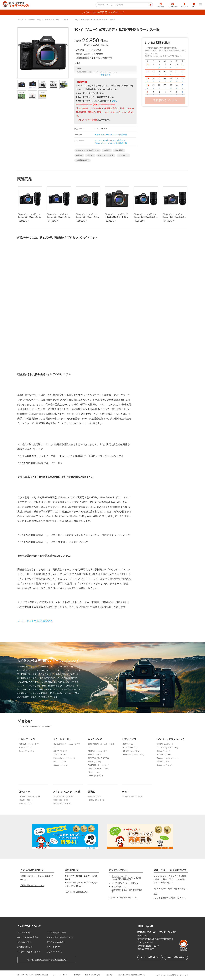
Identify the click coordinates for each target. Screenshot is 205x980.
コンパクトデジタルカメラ (171, 739)
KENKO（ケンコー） (96, 800)
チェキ (126, 792)
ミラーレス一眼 (61, 739)
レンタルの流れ (24, 942)
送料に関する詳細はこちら (77, 892)
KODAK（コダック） (165, 744)
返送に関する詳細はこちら (33, 885)
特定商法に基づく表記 (93, 975)
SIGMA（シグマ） (61, 751)
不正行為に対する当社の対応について (131, 975)
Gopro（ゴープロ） (130, 748)
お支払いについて (25, 947)
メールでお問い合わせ (150, 957)
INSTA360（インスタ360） (64, 796)
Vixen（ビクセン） (96, 796)
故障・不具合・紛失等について (60, 937)
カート (194, 5)
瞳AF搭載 (119, 150)
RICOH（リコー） (164, 755)
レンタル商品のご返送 (56, 933)
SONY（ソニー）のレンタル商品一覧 (111, 135)
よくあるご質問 (173, 5)
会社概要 (109, 975)
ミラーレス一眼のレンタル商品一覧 (110, 140)
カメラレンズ (95, 739)
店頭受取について (54, 952)
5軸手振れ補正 (83, 160)
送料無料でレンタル (165, 100)
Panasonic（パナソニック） (65, 758)
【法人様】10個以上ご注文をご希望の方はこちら (47, 960)
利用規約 (77, 975)
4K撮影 (107, 150)
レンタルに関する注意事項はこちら (170, 898)
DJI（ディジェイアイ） (132, 751)
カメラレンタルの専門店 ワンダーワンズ (102, 12)
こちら (114, 101)
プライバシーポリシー (61, 975)
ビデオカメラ (129, 739)
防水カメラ (24, 792)
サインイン (184, 5)
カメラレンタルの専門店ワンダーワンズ (173, 975)
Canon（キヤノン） (27, 751)
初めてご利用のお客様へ (28, 937)
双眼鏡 (91, 792)
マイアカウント (24, 933)
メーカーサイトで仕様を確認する (35, 621)
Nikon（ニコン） (26, 748)
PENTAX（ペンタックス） (29, 744)
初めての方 (161, 5)
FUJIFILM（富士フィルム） (99, 765)
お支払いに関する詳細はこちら (124, 898)
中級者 (79, 155)
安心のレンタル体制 (55, 942)
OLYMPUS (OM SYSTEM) (98, 758)
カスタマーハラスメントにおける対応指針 (33, 975)
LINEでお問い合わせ (176, 957)
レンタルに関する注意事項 (29, 952)
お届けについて (53, 947)
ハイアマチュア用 (106, 155)
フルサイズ (123, 155)
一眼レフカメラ (27, 739)
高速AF (90, 155)
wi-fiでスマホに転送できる (88, 150)
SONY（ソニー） (60, 755)
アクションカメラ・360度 (67, 792)
